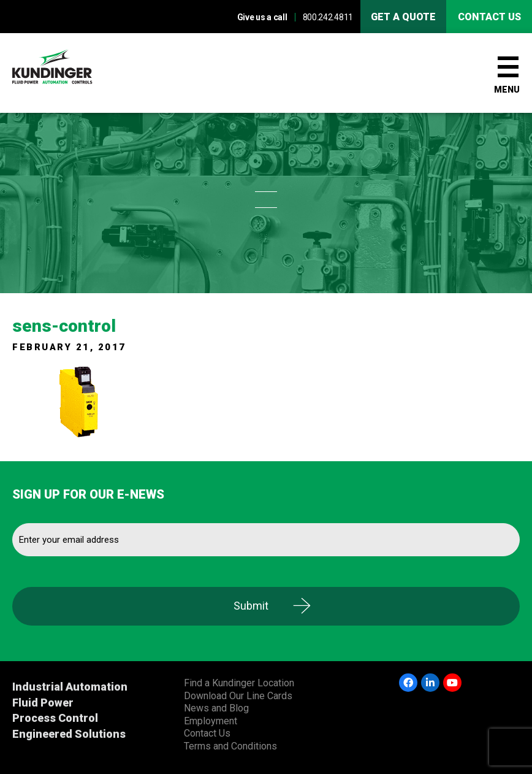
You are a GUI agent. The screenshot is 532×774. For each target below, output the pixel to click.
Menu (507, 90)
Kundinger (74, 73)
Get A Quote (403, 17)
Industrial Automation (70, 687)
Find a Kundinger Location (239, 683)
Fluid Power (43, 703)
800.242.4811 (328, 17)
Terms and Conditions (230, 746)
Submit (251, 606)
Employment (211, 721)
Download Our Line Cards (238, 696)
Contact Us (207, 733)
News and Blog (216, 708)
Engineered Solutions (69, 734)
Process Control (55, 718)
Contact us (489, 17)
